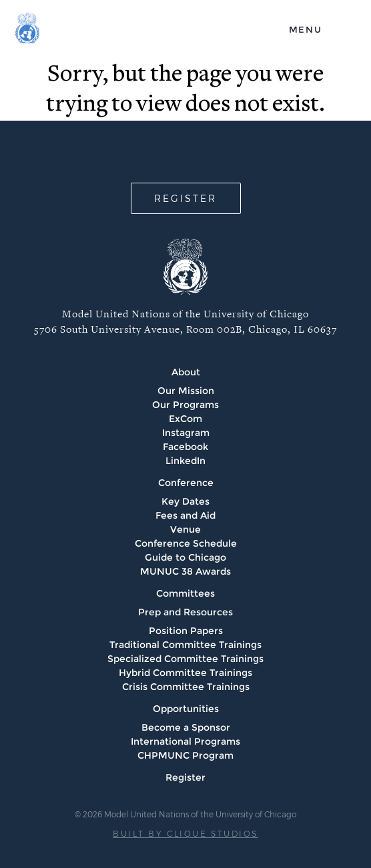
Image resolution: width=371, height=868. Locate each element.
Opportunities (186, 709)
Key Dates (185, 501)
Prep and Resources (185, 612)
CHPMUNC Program (185, 755)
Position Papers (186, 631)
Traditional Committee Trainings (185, 645)
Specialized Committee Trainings (185, 659)
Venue (185, 529)
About (186, 372)
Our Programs (185, 405)
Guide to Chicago (185, 557)
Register (185, 777)
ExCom (185, 419)
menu (306, 29)
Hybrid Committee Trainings (185, 673)
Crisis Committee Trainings (186, 687)
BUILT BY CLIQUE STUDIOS (185, 833)
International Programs (185, 741)
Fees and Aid (185, 515)
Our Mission (186, 391)
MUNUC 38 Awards (185, 571)
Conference (186, 483)
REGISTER (185, 198)
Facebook (185, 447)
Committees (185, 593)
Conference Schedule (186, 543)
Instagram (186, 433)
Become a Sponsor (186, 727)
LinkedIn (185, 461)
